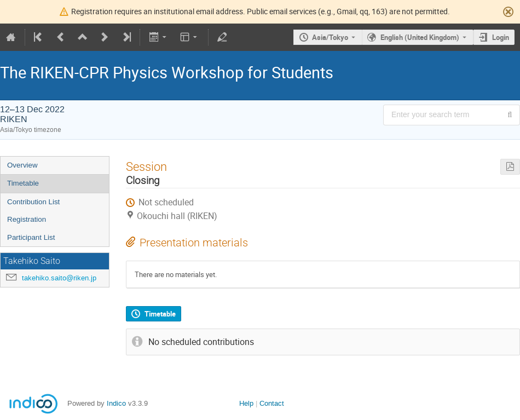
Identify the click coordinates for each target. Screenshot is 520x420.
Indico (116, 403)
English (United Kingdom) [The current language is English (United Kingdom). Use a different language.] (420, 37)
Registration (27, 219)
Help (246, 403)
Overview (22, 165)
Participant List (31, 237)
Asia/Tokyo (330, 37)
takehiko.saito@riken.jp (59, 278)
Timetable (23, 183)
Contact (272, 403)
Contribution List (33, 202)
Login (501, 37)
